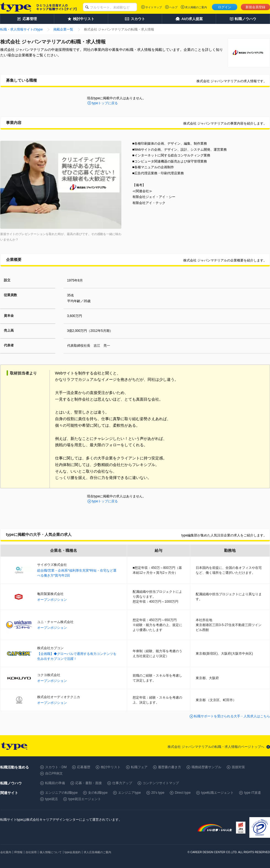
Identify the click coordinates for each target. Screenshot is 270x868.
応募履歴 (84, 767)
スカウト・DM (56, 767)
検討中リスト (111, 767)
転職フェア (139, 767)
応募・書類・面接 (89, 783)
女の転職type (98, 793)
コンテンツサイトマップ (161, 783)
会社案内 (6, 852)
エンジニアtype (129, 793)
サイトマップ (154, 7)
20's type (158, 793)
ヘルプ (173, 7)
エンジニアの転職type (62, 793)
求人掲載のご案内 (196, 7)
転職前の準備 (55, 783)
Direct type (183, 793)
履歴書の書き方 (170, 767)
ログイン (225, 7)
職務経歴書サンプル (206, 767)
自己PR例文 (54, 773)
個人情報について (51, 852)
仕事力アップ (122, 783)
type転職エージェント (218, 793)
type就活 (52, 799)
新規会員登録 (255, 7)
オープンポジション (52, 600)
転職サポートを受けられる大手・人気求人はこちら (232, 716)
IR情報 (18, 852)
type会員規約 (73, 852)
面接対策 (238, 767)
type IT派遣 (253, 793)
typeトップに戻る (105, 103)
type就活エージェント (85, 799)
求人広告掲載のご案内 (97, 852)
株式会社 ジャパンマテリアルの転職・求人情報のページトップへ (216, 747)
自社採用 (31, 852)
